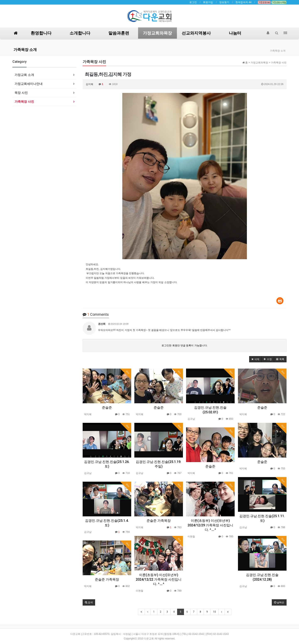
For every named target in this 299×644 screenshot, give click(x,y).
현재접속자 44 (243, 2)
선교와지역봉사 (196, 33)
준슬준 (107, 408)
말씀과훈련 (119, 33)
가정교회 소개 (24, 75)
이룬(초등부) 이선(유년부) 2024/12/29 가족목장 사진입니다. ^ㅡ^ (210, 525)
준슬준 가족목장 (159, 521)
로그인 (193, 2)
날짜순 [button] (279, 602)
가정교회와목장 (157, 33)
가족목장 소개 (25, 50)
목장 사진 (21, 93)
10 (214, 612)
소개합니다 (80, 33)
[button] (255, 359)
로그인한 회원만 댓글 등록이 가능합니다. (184, 345)
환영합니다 (41, 33)
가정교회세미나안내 (29, 84)
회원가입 (208, 2)
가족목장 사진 (24, 102)
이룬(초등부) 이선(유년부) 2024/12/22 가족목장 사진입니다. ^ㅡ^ (159, 579)
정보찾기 (224, 2)
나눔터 (235, 33)
